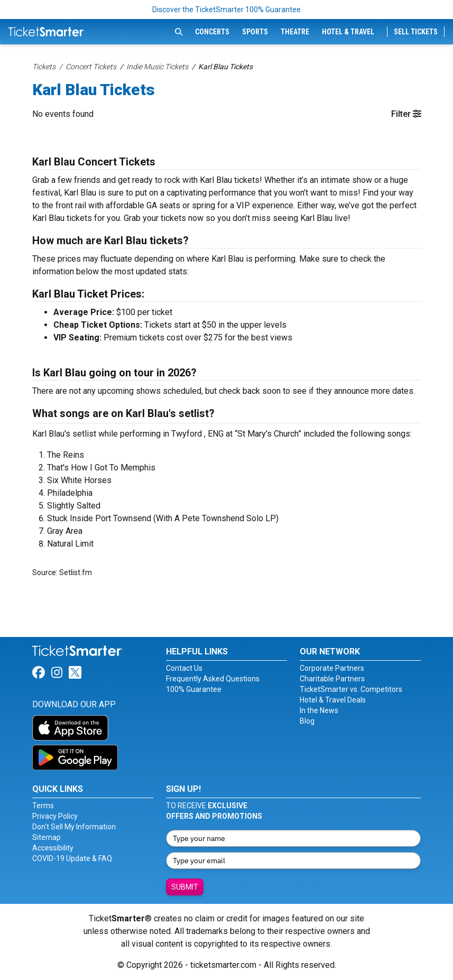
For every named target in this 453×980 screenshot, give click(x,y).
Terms (43, 806)
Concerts (212, 32)
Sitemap (47, 837)
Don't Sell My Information (74, 827)
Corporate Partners (332, 668)
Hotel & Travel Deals (333, 700)
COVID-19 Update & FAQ (72, 858)
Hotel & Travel (348, 32)
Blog (307, 721)
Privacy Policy (55, 816)
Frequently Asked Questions (213, 679)
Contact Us (184, 668)
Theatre (295, 32)
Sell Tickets (416, 32)
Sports (255, 32)
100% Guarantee (194, 689)
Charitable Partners (332, 679)
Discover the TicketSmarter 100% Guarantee (227, 10)
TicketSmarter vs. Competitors (351, 689)
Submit (185, 887)
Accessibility (53, 848)
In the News (319, 710)
